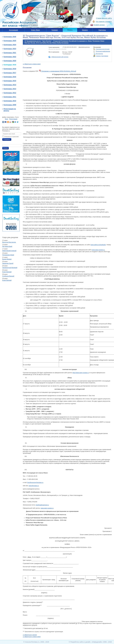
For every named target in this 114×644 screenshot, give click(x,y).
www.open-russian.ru (98, 250)
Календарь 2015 (10, 81)
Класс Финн (36, 30)
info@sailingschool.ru (42, 505)
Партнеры (102, 30)
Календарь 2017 (10, 73)
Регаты (70, 30)
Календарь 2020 (10, 61)
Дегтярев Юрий (7, 246)
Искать (6, 148)
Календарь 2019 (10, 65)
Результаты (98, 54)
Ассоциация (13, 30)
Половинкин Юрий (8, 255)
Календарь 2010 (10, 101)
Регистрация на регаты (10, 110)
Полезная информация (102, 51)
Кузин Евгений (7, 272)
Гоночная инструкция (101, 49)
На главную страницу (104, 22)
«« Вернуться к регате (30, 635)
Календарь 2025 (10, 41)
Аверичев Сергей (8, 263)
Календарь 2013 (10, 89)
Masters (85, 30)
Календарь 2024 (10, 45)
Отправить (7, 139)
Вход (7, 119)
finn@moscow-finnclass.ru (35, 483)
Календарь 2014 (10, 85)
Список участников (101, 56)
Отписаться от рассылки (11, 137)
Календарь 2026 (10, 37)
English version (99, 25)
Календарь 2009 (10, 105)
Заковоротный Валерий (10, 268)
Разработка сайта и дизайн (80, 642)
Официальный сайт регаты (58, 57)
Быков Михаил (7, 259)
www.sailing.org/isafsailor (98, 245)
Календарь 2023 (10, 49)
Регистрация (13, 119)
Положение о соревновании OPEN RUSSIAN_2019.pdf (57, 71)
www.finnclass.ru (34, 486)
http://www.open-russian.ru (81, 373)
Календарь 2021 (10, 53)
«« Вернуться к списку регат (32, 64)
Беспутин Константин (9, 242)
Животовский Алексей (9, 251)
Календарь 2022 (10, 57)
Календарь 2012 (10, 93)
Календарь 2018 (10, 69)
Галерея (55, 30)
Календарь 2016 (10, 77)
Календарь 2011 (10, 97)
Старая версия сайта (104, 18)
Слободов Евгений (8, 276)
